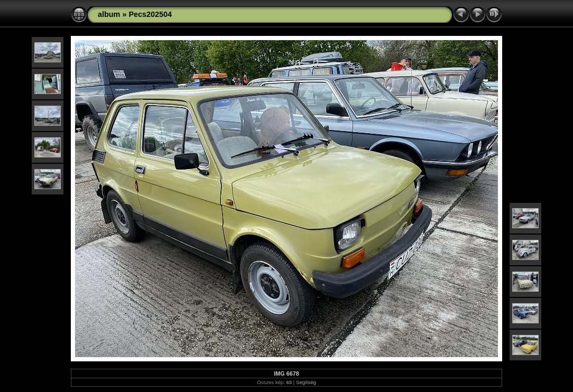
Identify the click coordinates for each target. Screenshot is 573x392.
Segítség (306, 382)
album (109, 14)
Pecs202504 (150, 14)
